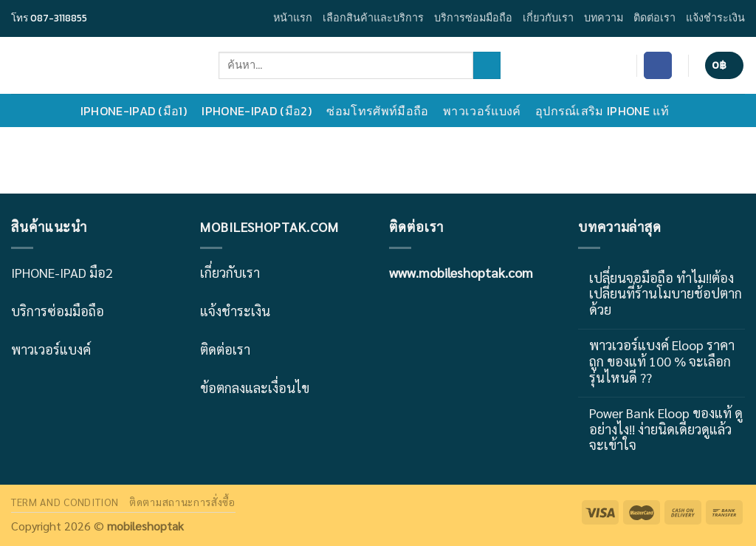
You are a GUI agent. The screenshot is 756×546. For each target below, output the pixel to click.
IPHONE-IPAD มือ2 (62, 272)
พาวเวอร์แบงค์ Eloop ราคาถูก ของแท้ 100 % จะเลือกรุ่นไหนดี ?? (662, 361)
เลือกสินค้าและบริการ (373, 18)
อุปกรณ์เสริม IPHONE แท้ (606, 111)
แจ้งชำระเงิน (715, 18)
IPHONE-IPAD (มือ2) (260, 111)
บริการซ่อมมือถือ (473, 18)
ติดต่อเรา (654, 18)
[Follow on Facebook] (658, 66)
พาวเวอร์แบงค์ (485, 111)
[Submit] (487, 66)
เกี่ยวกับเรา (548, 18)
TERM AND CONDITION (65, 502)
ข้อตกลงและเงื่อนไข (255, 388)
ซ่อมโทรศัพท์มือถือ (381, 111)
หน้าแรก (293, 18)
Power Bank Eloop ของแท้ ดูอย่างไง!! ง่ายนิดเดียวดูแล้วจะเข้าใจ (666, 429)
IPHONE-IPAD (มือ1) (138, 111)
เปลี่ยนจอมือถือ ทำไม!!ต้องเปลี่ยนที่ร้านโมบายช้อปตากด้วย (666, 294)
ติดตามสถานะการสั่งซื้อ (182, 502)
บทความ (604, 18)
